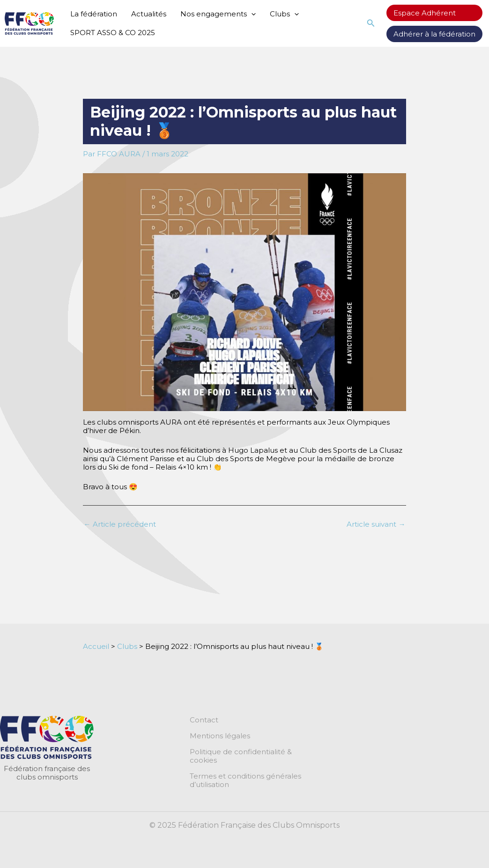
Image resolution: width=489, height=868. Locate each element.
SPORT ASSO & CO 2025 (113, 33)
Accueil (96, 646)
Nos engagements (218, 14)
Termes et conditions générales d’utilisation (245, 780)
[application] (251, 14)
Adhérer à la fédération (434, 34)
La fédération (94, 14)
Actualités (149, 14)
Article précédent (120, 524)
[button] (371, 23)
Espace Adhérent (425, 13)
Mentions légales (220, 736)
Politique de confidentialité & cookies (241, 756)
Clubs (284, 14)
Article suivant (376, 524)
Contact (204, 720)
